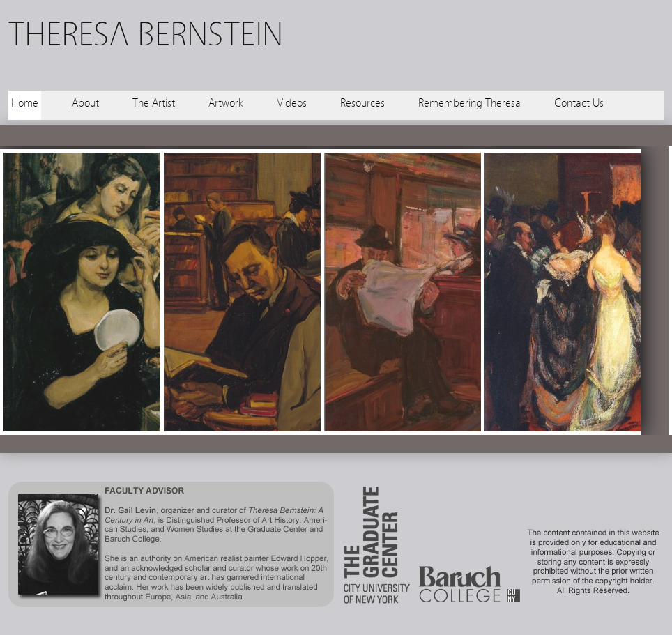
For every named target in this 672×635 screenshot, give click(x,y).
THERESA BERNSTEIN (146, 35)
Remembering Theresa (469, 103)
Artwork (226, 103)
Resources (362, 103)
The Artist (154, 103)
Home (25, 103)
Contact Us (579, 103)
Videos (292, 103)
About (85, 103)
